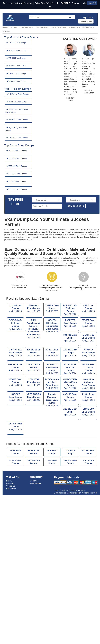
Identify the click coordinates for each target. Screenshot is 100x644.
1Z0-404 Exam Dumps (15, 412)
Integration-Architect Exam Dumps (88, 369)
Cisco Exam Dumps (42, 28)
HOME (9, 465)
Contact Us (11, 470)
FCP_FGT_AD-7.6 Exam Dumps (70, 295)
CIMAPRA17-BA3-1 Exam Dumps (52, 354)
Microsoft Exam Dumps (10, 28)
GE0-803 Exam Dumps (15, 352)
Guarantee (34, 465)
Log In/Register (86, 21)
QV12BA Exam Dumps (52, 293)
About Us (10, 468)
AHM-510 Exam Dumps (88, 338)
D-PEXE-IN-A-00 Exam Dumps (15, 309)
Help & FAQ (11, 473)
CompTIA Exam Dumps (58, 28)
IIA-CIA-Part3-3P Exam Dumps (70, 354)
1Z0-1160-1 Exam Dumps (34, 367)
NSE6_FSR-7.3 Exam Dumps (34, 382)
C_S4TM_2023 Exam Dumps (15, 338)
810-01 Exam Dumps (88, 382)
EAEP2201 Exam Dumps (70, 308)
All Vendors (6, 31)
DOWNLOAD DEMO (76, 191)
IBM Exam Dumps (88, 28)
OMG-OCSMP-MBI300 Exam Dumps (70, 369)
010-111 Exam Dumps (34, 352)
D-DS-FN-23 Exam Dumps (88, 323)
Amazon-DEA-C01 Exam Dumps (88, 354)
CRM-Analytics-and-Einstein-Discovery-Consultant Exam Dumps (34, 310)
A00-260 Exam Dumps (70, 338)
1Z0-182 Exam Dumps (34, 338)
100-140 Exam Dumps (15, 367)
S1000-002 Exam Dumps (34, 293)
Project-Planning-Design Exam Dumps (52, 384)
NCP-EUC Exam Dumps (15, 382)
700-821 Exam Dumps (88, 308)
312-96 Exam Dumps (15, 293)
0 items (88, 18)
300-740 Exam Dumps (70, 323)
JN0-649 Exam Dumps (70, 397)
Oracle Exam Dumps (26, 28)
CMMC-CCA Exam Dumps (88, 397)
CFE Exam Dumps (88, 293)
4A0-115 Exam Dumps (70, 382)
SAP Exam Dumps (74, 28)
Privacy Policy (36, 468)
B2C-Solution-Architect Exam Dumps (52, 369)
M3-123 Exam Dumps (52, 338)
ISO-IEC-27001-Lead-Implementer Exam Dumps (52, 310)
